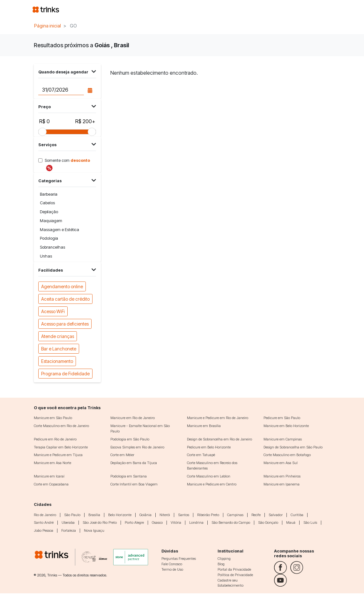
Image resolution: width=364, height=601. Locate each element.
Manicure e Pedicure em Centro (212, 484)
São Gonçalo (268, 522)
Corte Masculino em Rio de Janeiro (61, 426)
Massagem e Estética (59, 230)
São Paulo (72, 515)
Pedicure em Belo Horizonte (209, 447)
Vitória (176, 522)
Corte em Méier (122, 455)
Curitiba (297, 515)
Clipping (224, 559)
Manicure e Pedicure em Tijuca (58, 455)
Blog (221, 564)
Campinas (235, 515)
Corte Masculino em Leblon (209, 476)
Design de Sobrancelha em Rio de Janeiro (219, 439)
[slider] (42, 132)
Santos (184, 515)
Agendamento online (62, 286)
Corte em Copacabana (51, 484)
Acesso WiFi (53, 311)
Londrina (196, 522)
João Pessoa (44, 530)
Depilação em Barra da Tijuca (134, 463)
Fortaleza (69, 530)
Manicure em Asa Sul (281, 463)
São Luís (310, 522)
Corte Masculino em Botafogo (287, 455)
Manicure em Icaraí (49, 476)
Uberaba (68, 522)
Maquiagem (51, 221)
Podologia (49, 238)
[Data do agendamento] (61, 90)
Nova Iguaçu (94, 530)
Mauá (291, 522)
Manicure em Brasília (204, 426)
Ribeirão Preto (208, 515)
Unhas (46, 256)
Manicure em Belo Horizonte (286, 426)
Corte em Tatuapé (201, 455)
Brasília (94, 515)
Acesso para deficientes (65, 323)
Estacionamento (57, 361)
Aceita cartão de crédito (65, 299)
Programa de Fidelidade (65, 373)
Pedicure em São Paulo (282, 418)
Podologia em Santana (129, 476)
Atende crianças (58, 336)
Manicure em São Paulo (53, 418)
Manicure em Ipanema (282, 484)
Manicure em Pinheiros (282, 476)
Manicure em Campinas (283, 439)
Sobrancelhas (52, 247)
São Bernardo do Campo (231, 522)
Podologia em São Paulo (130, 439)
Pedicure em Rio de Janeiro (55, 439)
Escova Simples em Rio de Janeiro (137, 447)
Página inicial (48, 26)
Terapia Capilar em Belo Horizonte (61, 447)
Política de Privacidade (235, 575)
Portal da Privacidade (234, 569)
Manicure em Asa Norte (52, 463)
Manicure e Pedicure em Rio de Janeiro (218, 418)
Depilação (49, 212)
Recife (256, 515)
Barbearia (49, 194)
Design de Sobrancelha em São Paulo (293, 447)
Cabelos (47, 203)
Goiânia (145, 515)
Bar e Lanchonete (59, 348)
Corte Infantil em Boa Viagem (134, 484)
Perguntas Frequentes (179, 559)
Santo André (44, 522)
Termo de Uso (172, 569)
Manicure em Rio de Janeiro (133, 418)
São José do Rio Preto (100, 522)
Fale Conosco (172, 564)
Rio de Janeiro (45, 515)
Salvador (276, 515)
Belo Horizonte (120, 515)
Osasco (157, 522)
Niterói (165, 515)
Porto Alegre (134, 522)
